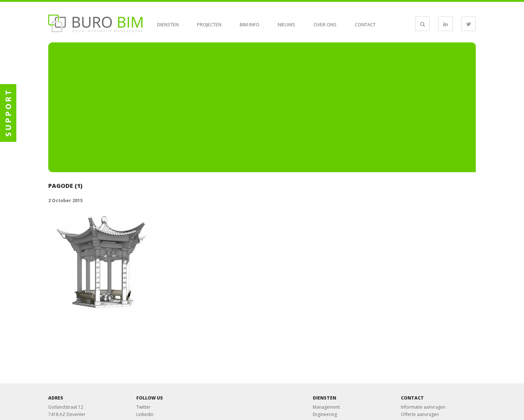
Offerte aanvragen (420, 414)
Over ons (325, 24)
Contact (365, 24)
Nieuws (286, 24)
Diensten (168, 24)
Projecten (209, 24)
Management (326, 407)
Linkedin (145, 414)
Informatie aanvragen (423, 407)
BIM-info (250, 24)
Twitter (143, 407)
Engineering (325, 414)
